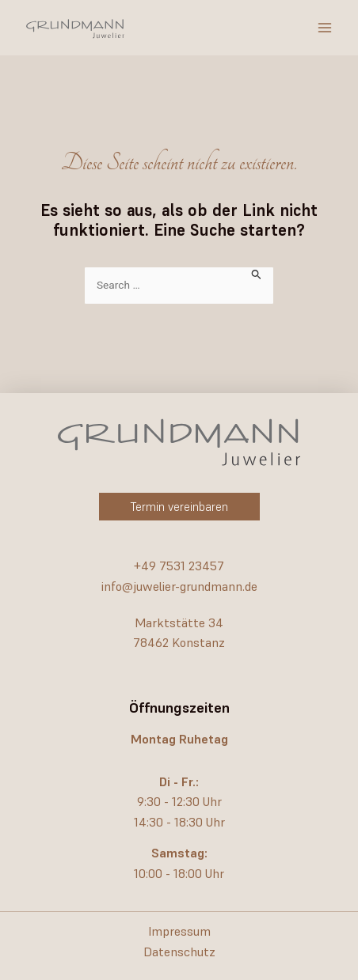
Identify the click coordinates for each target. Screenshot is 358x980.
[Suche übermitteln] (257, 273)
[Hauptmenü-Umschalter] (325, 28)
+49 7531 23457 (179, 566)
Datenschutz (179, 952)
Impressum (179, 931)
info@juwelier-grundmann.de (179, 586)
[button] (179, 507)
